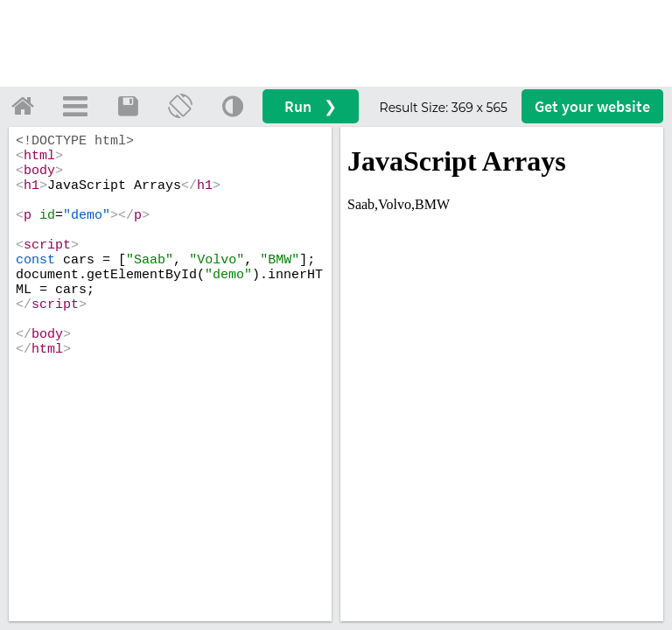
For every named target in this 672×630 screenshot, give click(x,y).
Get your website (592, 106)
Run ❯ (311, 106)
